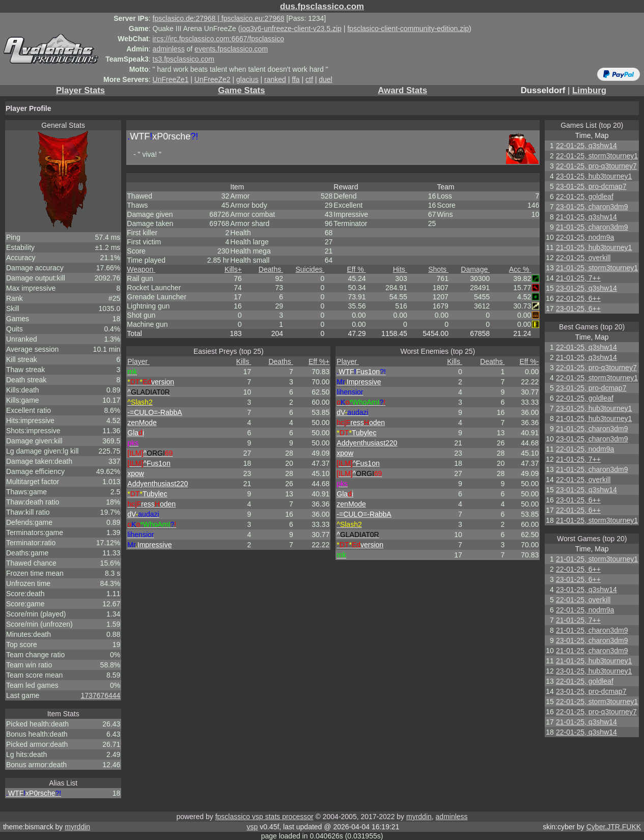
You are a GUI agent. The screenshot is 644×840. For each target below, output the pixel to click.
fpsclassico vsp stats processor (264, 817)
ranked (275, 79)
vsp (253, 827)
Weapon (141, 269)
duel (325, 79)
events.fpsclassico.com (231, 49)
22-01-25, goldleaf (585, 197)
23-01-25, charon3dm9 (592, 207)
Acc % (520, 269)
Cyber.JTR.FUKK (614, 827)
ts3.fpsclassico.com (184, 59)
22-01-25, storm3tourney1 (597, 156)
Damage (475, 269)
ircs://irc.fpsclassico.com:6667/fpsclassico (218, 39)
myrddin (419, 817)
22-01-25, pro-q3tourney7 (596, 166)
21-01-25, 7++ (578, 278)
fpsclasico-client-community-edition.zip (408, 29)
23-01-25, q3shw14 (586, 288)
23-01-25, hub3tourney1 (594, 176)
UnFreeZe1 (171, 79)
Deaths (271, 269)
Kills (233, 269)
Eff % (356, 269)
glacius (247, 79)
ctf (309, 79)
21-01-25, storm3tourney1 (597, 268)
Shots (438, 269)
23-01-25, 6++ (578, 309)
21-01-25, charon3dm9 (592, 227)
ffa (296, 79)
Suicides (310, 269)
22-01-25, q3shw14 (586, 146)
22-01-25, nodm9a (585, 237)
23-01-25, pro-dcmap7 (591, 186)
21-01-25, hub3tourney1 (594, 247)
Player (138, 361)
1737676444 (100, 695)
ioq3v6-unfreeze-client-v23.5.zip (291, 29)
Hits (400, 269)
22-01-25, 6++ (578, 298)
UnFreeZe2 (213, 79)
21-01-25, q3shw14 (586, 217)
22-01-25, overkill (583, 258)
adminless (169, 49)
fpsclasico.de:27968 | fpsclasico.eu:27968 (219, 18)
